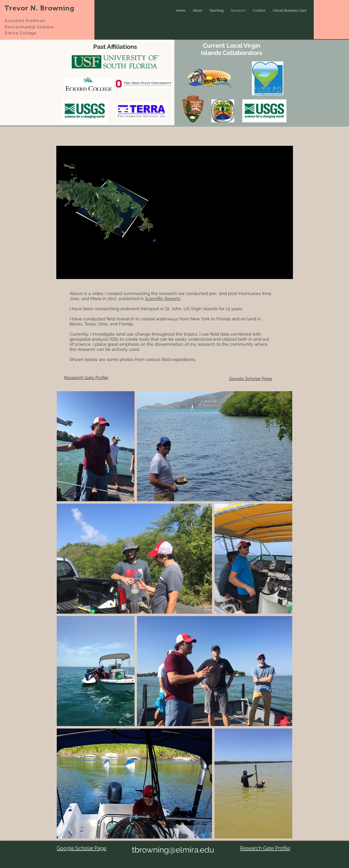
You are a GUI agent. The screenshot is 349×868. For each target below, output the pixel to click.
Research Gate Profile (86, 378)
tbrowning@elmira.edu (173, 850)
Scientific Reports (163, 298)
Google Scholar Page (251, 379)
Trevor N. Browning (39, 8)
